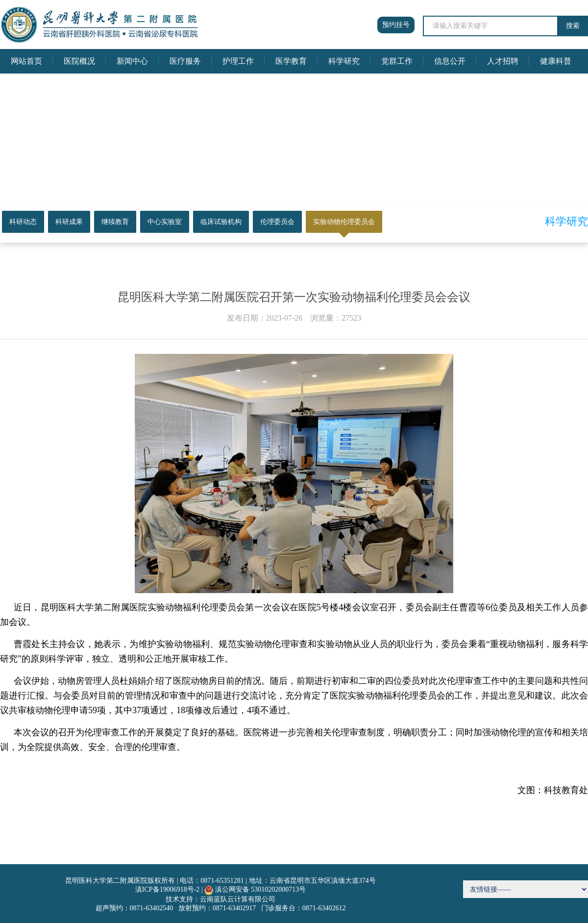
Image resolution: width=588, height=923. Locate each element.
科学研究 (344, 61)
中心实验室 (165, 222)
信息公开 (450, 61)
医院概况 (79, 61)
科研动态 (23, 222)
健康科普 (556, 61)
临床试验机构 (221, 222)
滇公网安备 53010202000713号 (261, 889)
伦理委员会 (277, 222)
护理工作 (238, 61)
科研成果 (69, 222)
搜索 (573, 26)
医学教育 (291, 61)
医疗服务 (185, 61)
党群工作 (397, 61)
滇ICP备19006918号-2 (167, 889)
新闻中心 (132, 61)
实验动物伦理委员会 (344, 222)
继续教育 (115, 222)
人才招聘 (503, 61)
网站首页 (26, 61)
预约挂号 (396, 25)
